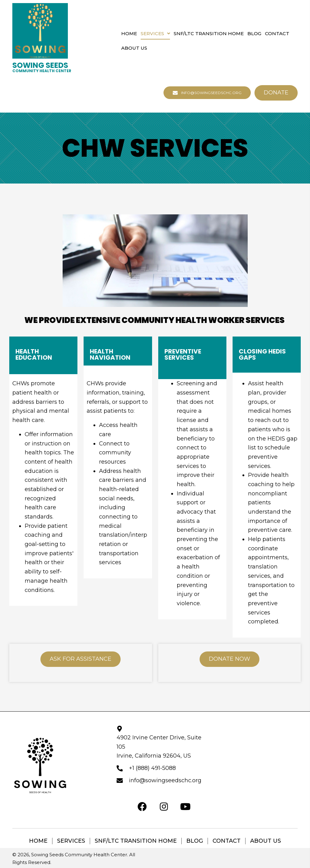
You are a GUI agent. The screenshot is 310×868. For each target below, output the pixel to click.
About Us (266, 841)
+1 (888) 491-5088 (152, 768)
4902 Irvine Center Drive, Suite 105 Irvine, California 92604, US (159, 747)
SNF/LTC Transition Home (136, 841)
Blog (195, 841)
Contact (227, 841)
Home (38, 841)
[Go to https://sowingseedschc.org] (42, 67)
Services (71, 841)
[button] (207, 93)
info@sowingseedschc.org (165, 780)
